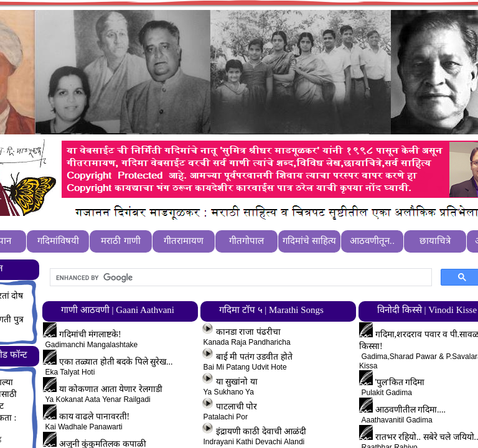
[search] (240, 278)
